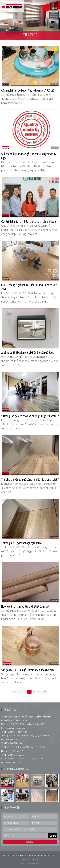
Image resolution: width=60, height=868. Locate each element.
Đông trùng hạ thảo (30, 864)
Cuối (44, 692)
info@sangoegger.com (16, 728)
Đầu (15, 692)
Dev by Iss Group (30, 859)
